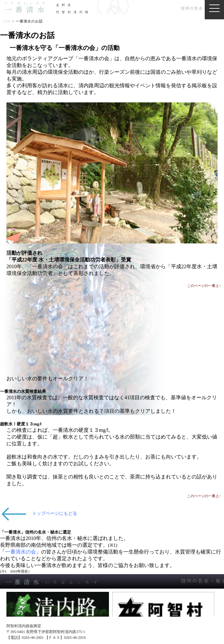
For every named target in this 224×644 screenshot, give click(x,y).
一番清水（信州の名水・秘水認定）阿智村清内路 (114, 7)
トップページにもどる (55, 513)
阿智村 (163, 613)
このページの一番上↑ (204, 286)
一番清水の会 (21, 552)
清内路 (58, 613)
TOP (7, 21)
